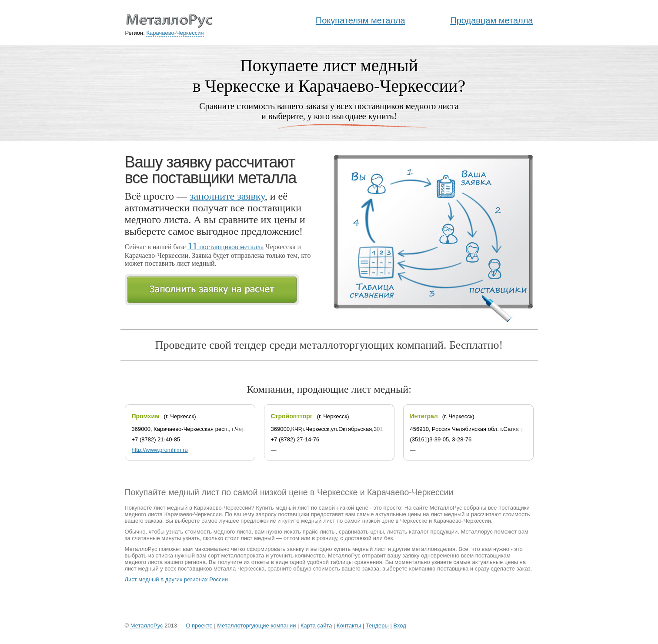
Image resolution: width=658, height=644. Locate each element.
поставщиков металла (225, 247)
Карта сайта (316, 626)
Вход (399, 626)
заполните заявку (227, 196)
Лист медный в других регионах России (177, 579)
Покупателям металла (361, 20)
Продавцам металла (491, 20)
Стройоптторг (292, 416)
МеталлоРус (147, 626)
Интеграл (424, 416)
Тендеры (377, 626)
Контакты (349, 626)
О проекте (199, 626)
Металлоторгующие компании (256, 626)
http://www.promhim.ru (160, 450)
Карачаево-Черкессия (175, 33)
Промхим (146, 416)
